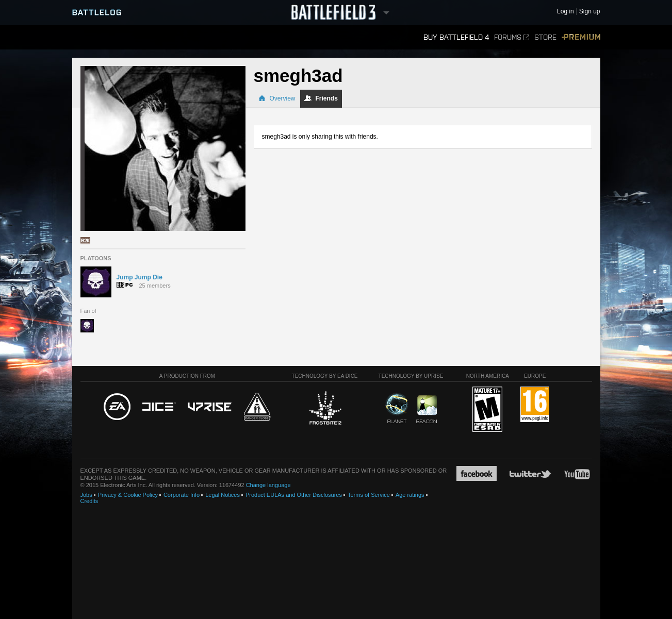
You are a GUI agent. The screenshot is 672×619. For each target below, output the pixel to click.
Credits (89, 501)
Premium (581, 37)
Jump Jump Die (140, 277)
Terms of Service (369, 495)
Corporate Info (182, 495)
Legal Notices (223, 495)
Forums (512, 37)
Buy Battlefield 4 (456, 37)
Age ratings (410, 495)
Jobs (86, 495)
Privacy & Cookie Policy (128, 495)
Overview (277, 98)
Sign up (590, 12)
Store (545, 37)
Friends (321, 98)
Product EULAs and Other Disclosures (294, 495)
